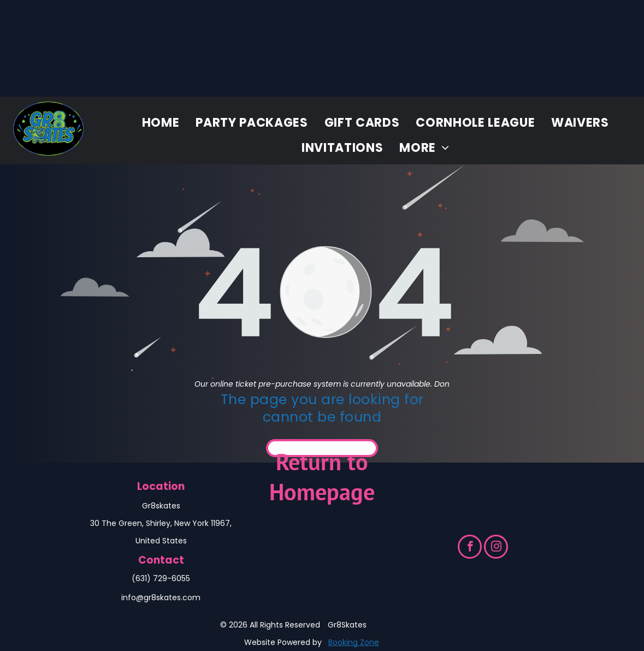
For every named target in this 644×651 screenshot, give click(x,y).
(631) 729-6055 (161, 578)
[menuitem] (161, 123)
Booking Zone (354, 642)
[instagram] (496, 548)
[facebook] (470, 548)
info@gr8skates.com (161, 597)
